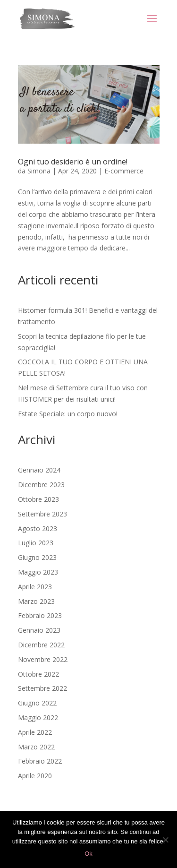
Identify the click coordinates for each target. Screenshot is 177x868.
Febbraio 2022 (40, 761)
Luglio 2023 (36, 543)
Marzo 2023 (36, 601)
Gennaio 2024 (39, 470)
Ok (88, 854)
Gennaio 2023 (39, 630)
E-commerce (124, 171)
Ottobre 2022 (38, 674)
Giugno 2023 (37, 557)
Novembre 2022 (43, 659)
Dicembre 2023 (41, 485)
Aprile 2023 (35, 587)
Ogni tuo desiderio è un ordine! (73, 162)
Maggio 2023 (38, 572)
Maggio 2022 (38, 718)
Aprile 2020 (35, 776)
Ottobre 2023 (38, 499)
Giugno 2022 (37, 703)
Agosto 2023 (38, 529)
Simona (39, 171)
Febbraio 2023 (40, 615)
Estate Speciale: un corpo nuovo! (68, 414)
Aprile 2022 (35, 732)
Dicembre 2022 (41, 645)
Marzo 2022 (36, 747)
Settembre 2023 (42, 514)
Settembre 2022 (42, 688)
